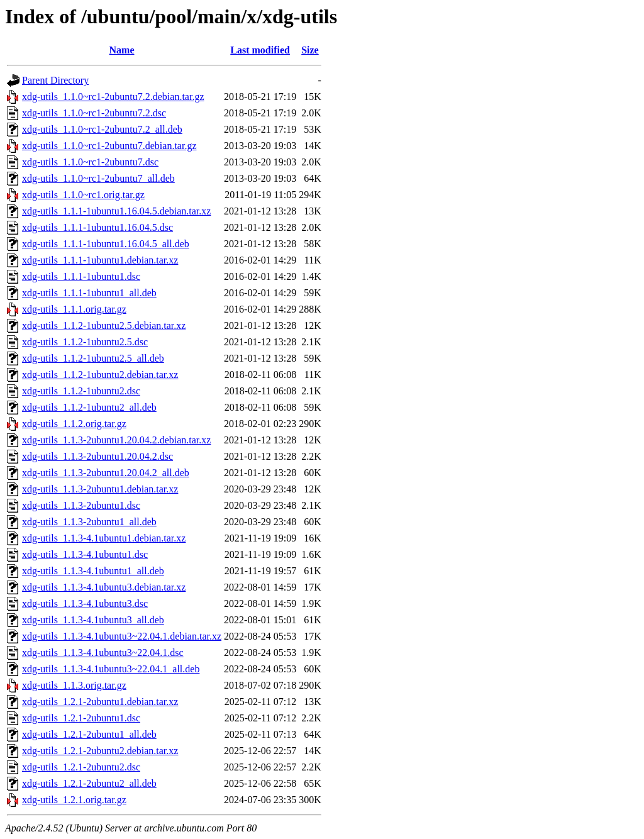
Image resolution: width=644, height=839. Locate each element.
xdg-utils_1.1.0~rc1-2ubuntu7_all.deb (98, 178)
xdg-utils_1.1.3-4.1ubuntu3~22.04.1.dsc (103, 653)
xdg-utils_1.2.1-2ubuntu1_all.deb (89, 734)
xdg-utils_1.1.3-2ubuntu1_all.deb (89, 522)
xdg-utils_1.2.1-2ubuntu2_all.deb (89, 783)
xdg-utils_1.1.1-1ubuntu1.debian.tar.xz (100, 260)
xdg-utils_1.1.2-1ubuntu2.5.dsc (85, 342)
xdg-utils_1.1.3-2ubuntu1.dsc (81, 505)
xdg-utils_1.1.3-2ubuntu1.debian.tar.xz (100, 489)
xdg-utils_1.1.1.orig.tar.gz (74, 309)
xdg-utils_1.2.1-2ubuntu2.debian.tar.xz (100, 751)
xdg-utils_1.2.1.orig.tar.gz (74, 800)
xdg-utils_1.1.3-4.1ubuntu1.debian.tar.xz (104, 538)
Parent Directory (55, 80)
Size (310, 50)
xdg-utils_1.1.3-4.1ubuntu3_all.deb (93, 620)
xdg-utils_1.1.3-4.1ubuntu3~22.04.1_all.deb (111, 669)
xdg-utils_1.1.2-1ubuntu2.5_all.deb (93, 358)
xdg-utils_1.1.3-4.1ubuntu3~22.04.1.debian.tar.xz (122, 636)
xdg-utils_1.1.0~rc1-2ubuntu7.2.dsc (94, 113)
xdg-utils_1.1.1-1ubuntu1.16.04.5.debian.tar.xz (116, 211)
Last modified (260, 50)
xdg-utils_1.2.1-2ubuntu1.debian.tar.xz (100, 702)
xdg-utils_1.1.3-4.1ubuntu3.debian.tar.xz (104, 587)
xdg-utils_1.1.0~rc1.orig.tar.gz (83, 195)
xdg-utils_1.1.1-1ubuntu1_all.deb (89, 293)
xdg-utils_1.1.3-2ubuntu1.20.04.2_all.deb (106, 473)
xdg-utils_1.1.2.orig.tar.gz (74, 424)
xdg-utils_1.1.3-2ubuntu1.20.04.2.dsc (97, 456)
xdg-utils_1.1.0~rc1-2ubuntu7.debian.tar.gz (109, 146)
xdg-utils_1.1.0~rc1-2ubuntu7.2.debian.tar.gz (113, 97)
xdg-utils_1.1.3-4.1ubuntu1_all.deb (93, 571)
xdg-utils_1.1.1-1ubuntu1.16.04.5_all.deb (106, 244)
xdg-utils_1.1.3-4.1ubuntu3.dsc (85, 603)
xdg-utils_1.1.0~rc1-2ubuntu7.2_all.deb (102, 129)
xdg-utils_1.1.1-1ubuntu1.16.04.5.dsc (97, 227)
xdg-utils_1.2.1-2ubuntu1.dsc (81, 718)
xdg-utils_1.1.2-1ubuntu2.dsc (81, 391)
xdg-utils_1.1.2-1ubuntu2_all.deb (89, 407)
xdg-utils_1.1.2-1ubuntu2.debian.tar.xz (100, 375)
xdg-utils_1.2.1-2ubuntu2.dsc (81, 767)
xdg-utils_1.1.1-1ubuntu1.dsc (81, 276)
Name (122, 50)
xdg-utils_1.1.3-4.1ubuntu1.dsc (85, 554)
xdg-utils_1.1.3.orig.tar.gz (74, 685)
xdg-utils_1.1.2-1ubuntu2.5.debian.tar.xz (104, 325)
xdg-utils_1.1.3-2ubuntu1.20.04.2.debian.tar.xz (116, 440)
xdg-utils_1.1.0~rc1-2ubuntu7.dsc (90, 162)
